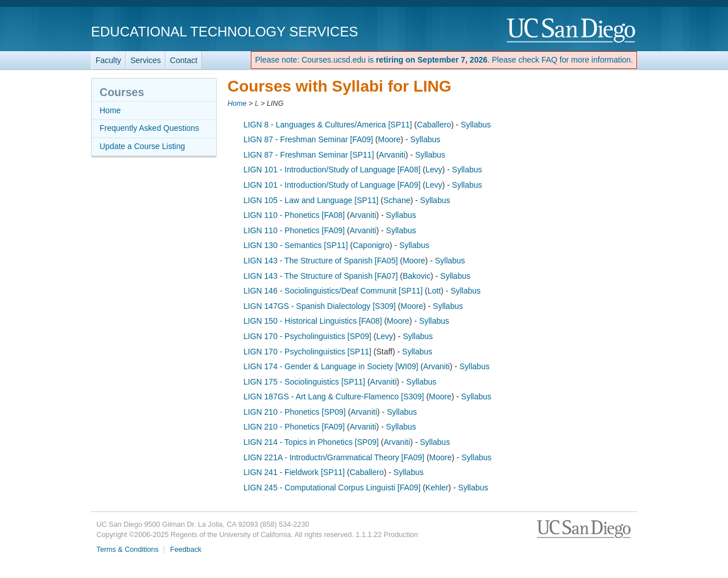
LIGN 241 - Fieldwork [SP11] (294, 472)
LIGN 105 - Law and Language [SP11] (311, 200)
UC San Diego (572, 31)
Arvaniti (392, 155)
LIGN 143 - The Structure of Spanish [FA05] (320, 261)
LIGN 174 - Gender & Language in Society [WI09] (331, 366)
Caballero (434, 125)
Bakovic (417, 276)
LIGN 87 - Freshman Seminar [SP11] (309, 155)
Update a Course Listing (142, 146)
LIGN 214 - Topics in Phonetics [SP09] (311, 442)
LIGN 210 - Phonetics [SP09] (295, 412)
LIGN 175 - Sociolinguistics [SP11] (304, 382)
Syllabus (476, 125)
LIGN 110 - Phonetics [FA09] (294, 230)
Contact (184, 60)
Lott (434, 291)
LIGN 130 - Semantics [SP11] (296, 245)
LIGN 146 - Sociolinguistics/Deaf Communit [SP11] (333, 291)
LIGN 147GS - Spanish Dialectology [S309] (320, 306)
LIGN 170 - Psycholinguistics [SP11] (307, 352)
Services (146, 60)
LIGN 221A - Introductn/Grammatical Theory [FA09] (334, 457)
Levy (434, 170)
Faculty (108, 60)
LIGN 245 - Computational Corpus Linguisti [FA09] (332, 488)
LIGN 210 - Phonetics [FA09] (294, 427)
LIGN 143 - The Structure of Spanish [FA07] (320, 276)
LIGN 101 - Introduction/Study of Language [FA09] (332, 185)
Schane (397, 200)
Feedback (186, 550)
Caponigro (371, 245)
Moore (390, 139)
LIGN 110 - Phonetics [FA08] (294, 215)
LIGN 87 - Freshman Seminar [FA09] (308, 139)
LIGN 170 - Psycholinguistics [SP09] (307, 336)
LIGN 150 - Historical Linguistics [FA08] (313, 321)
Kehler (437, 488)
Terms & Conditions (128, 550)
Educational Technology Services (224, 32)
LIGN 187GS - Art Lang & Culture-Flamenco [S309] (334, 397)
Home (237, 104)
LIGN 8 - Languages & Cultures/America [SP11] (328, 125)
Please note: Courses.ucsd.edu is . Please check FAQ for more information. (444, 60)
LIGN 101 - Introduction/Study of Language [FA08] (332, 170)
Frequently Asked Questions (149, 128)
